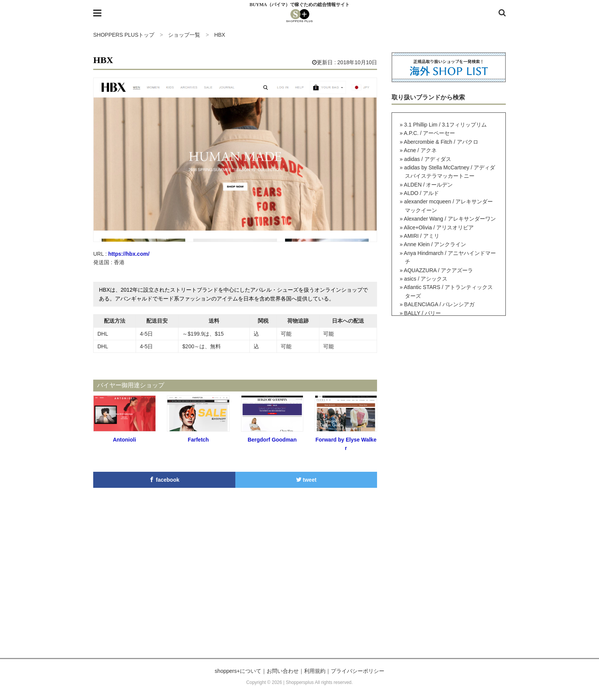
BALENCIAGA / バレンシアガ (439, 304)
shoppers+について (238, 671)
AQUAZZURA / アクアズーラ (438, 270)
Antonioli (124, 440)
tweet (306, 480)
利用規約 (315, 671)
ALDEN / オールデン (428, 185)
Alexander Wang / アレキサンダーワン (450, 219)
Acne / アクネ (420, 150)
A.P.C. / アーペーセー (429, 133)
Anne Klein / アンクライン (435, 244)
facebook (164, 480)
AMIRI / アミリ (422, 236)
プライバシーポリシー (358, 671)
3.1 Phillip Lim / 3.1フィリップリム (445, 125)
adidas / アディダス (428, 159)
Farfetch (198, 440)
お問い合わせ (283, 671)
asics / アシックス (426, 279)
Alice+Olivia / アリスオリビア (439, 227)
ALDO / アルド (421, 193)
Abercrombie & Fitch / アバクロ (441, 142)
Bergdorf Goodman (272, 440)
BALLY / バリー (423, 313)
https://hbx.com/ (129, 254)
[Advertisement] (299, 585)
